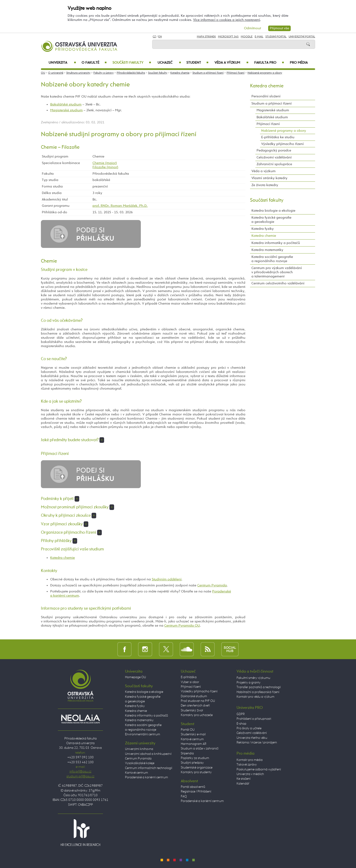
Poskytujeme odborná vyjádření (259, 769)
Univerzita (62, 63)
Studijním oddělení (167, 579)
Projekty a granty (249, 683)
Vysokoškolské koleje (140, 763)
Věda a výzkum (231, 63)
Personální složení (266, 96)
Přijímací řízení (236, 73)
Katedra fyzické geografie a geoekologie (271, 220)
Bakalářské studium (66, 104)
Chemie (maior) (105, 163)
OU (43, 73)
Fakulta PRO (269, 63)
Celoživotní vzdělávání (274, 157)
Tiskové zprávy (247, 765)
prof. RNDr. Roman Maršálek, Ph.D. (120, 206)
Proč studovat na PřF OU (198, 701)
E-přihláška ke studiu (278, 137)
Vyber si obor (190, 682)
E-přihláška (189, 677)
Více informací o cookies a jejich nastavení (227, 20)
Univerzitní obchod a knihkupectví (148, 754)
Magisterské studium (66, 110)
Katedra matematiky (267, 250)
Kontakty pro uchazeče (197, 715)
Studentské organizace (197, 768)
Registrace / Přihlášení (196, 792)
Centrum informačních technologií (149, 768)
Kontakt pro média (250, 760)
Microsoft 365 (228, 37)
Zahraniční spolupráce (274, 164)
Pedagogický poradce (274, 150)
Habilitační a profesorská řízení (258, 692)
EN (160, 37)
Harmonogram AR (194, 744)
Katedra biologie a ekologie (273, 211)
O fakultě (94, 63)
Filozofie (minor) (105, 167)
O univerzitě (56, 73)
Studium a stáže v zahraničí (200, 749)
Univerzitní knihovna (139, 749)
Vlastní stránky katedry (269, 178)
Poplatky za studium (195, 758)
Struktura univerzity (78, 73)
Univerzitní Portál (302, 37)
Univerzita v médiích (250, 774)
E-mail (259, 37)
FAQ (184, 796)
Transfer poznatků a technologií (259, 687)
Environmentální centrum (143, 734)
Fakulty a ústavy (104, 73)
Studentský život (192, 710)
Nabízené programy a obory (265, 73)
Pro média (299, 63)
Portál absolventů (193, 787)
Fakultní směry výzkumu (253, 678)
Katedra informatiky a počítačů (276, 243)
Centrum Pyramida (212, 585)
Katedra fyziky (263, 229)
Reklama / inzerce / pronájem (257, 743)
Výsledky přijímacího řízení (282, 144)
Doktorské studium (194, 696)
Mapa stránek (206, 37)
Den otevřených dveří (195, 706)
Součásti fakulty (132, 63)
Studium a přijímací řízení (208, 73)
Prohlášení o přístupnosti (254, 719)
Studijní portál (276, 37)
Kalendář (243, 784)
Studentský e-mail (193, 734)
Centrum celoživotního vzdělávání (278, 283)
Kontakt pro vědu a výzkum (255, 697)
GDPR (241, 714)
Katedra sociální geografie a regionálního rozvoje (272, 259)
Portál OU (188, 730)
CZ (154, 37)
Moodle (247, 37)
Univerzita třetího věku (252, 738)
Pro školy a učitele (249, 728)
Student (197, 63)
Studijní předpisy (192, 763)
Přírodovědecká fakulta (131, 73)
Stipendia (187, 753)
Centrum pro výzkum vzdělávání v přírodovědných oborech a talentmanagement (277, 272)
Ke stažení (244, 779)
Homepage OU (135, 677)
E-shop (241, 724)
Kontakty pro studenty (196, 772)
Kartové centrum (137, 773)
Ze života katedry (265, 185)
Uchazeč (169, 63)
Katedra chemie (180, 73)
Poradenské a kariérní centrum (147, 777)
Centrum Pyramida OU (182, 626)
